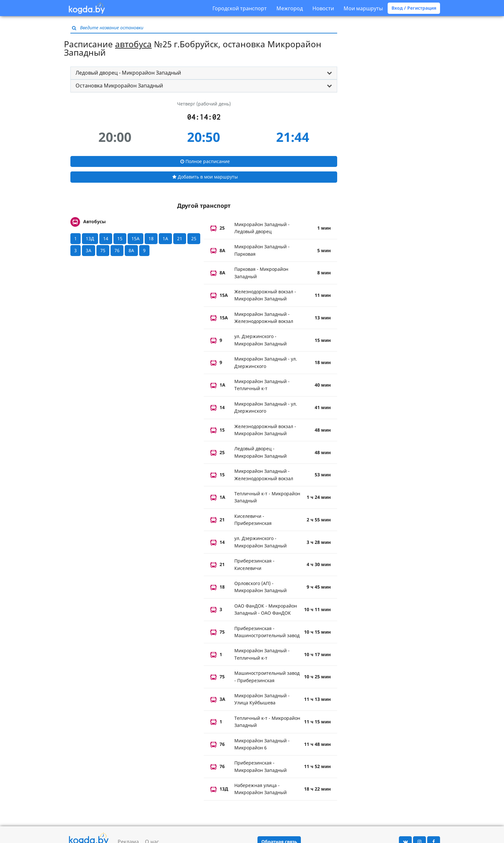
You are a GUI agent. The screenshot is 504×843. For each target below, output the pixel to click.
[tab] (204, 73)
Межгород (290, 8)
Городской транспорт (240, 8)
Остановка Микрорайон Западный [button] (119, 86)
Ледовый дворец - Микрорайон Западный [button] (128, 73)
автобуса (133, 44)
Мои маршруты (363, 8)
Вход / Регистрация (414, 8)
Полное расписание (205, 161)
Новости (323, 8)
